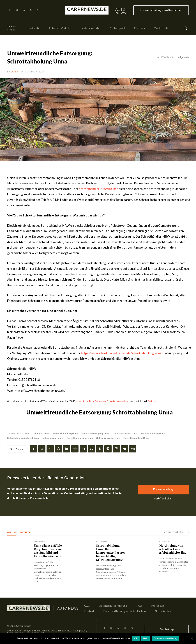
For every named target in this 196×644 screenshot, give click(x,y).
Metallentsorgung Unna (125, 434)
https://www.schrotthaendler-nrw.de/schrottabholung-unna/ (122, 353)
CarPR (14, 72)
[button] (185, 28)
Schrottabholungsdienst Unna (23, 438)
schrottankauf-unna (53, 438)
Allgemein (183, 57)
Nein (146, 638)
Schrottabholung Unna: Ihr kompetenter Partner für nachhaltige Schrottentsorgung (111, 552)
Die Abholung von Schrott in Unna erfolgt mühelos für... (173, 549)
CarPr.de (152, 401)
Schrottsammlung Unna (136, 438)
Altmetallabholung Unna (65, 434)
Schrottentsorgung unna (80, 438)
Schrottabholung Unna (153, 434)
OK (136, 638)
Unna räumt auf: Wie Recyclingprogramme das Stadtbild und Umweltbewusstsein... (49, 551)
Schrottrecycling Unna (108, 438)
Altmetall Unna (41, 434)
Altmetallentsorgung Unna (95, 434)
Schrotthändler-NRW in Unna (99, 189)
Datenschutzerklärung (165, 638)
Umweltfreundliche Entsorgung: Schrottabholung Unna (102, 401)
